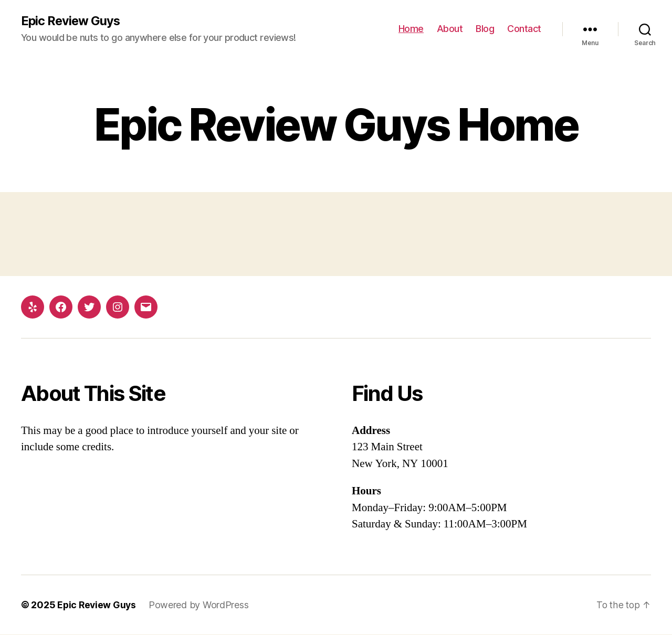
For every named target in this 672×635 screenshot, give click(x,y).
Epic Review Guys (71, 21)
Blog (485, 29)
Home (411, 29)
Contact (524, 29)
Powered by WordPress (201, 605)
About (450, 29)
